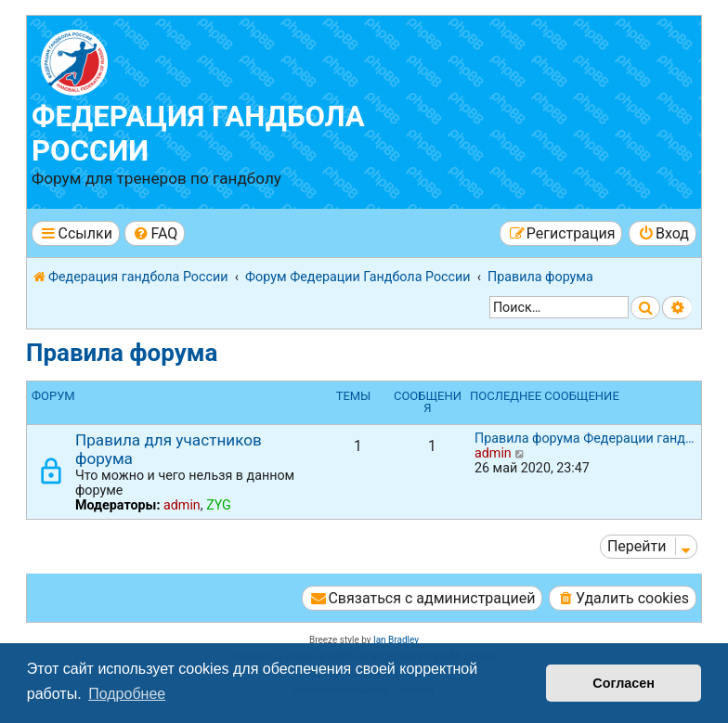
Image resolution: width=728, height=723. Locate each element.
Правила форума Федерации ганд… (585, 438)
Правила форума (122, 353)
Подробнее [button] (127, 694)
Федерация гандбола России (198, 134)
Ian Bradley (396, 640)
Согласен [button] (624, 683)
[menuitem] (155, 233)
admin (182, 505)
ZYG (219, 505)
